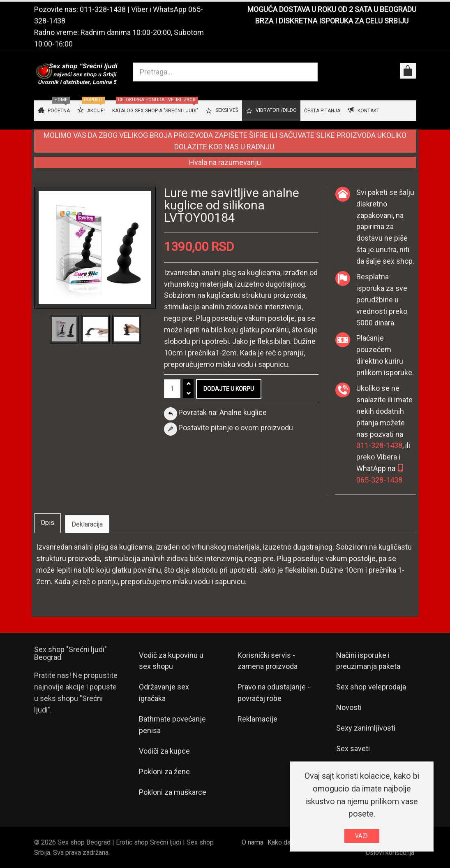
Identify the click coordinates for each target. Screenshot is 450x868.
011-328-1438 (103, 9)
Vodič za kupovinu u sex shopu (171, 661)
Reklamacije (257, 719)
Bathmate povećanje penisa (172, 725)
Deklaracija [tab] (87, 524)
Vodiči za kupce (164, 751)
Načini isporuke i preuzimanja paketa (368, 661)
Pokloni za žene (164, 772)
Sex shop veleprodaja (371, 687)
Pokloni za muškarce (173, 792)
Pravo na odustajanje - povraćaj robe (274, 693)
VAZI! (362, 838)
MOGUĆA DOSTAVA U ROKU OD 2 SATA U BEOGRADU (332, 9)
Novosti (349, 707)
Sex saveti (353, 748)
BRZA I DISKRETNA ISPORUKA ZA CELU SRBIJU (332, 21)
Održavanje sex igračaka (164, 693)
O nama (253, 842)
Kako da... (281, 842)
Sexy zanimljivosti (366, 728)
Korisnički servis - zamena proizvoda (268, 661)
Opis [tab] (47, 523)
